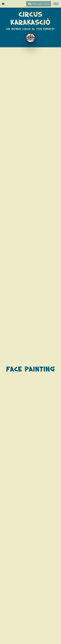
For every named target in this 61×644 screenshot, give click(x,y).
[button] (56, 4)
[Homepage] (3, 4)
